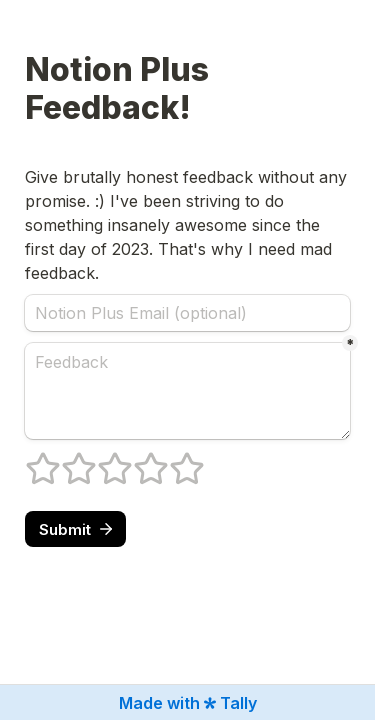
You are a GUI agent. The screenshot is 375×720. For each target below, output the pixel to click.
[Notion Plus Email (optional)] (187, 313)
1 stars (30, 460)
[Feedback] (187, 391)
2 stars (66, 460)
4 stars (138, 460)
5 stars (174, 460)
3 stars (102, 460)
